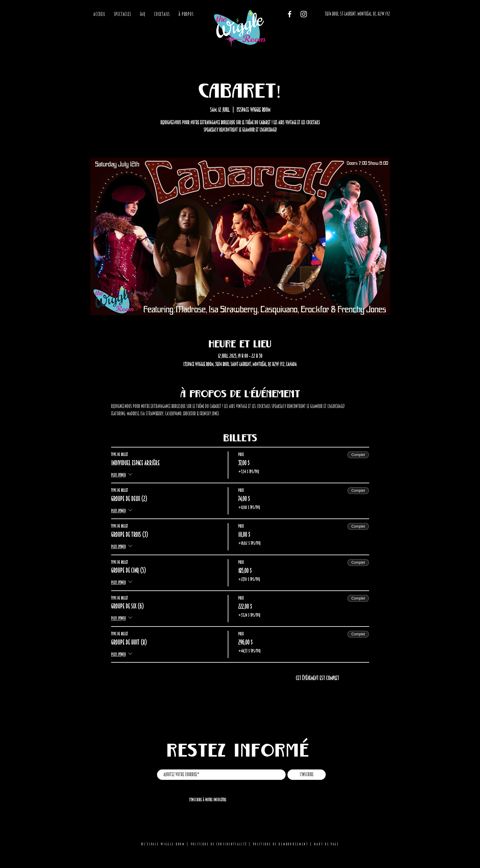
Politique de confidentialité (219, 844)
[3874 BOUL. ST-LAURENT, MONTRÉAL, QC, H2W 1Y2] (357, 14)
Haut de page (327, 844)
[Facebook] (290, 14)
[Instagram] (304, 14)
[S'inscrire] (307, 775)
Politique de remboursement (281, 844)
